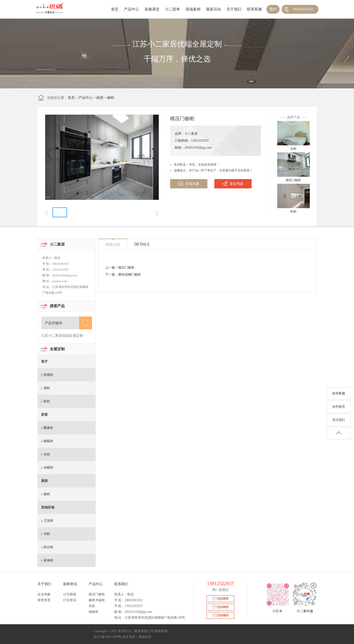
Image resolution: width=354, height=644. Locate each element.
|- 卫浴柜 (47, 521)
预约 (273, 9)
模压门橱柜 (126, 268)
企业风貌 (44, 594)
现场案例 (193, 9)
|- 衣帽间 (47, 468)
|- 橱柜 (46, 494)
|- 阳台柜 (47, 547)
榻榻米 (94, 612)
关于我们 (234, 9)
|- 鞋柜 (46, 401)
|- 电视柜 (47, 375)
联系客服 (254, 9)
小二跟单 (172, 9)
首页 (115, 9)
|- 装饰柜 (47, 560)
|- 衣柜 (46, 454)
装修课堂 (152, 9)
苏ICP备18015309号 (108, 637)
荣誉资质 (44, 600)
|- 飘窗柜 (47, 428)
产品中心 (131, 9)
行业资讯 (70, 600)
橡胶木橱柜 (97, 600)
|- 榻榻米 (47, 441)
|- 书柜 (46, 534)
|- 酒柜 (46, 388)
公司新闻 (70, 594)
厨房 (100, 98)
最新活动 (213, 9)
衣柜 (92, 606)
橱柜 (111, 98)
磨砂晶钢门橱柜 (130, 275)
